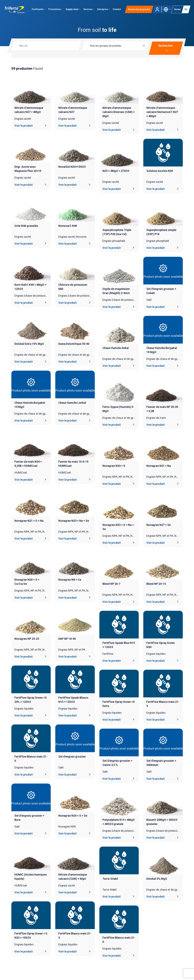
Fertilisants (39, 10)
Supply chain (74, 10)
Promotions (56, 10)
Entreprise (104, 10)
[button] (167, 10)
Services (89, 10)
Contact (117, 10)
